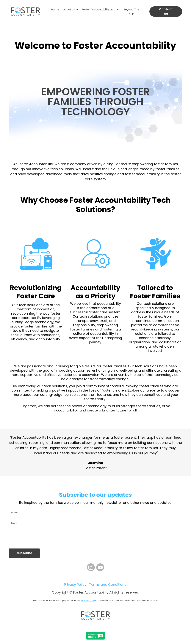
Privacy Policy (75, 585)
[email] (95, 523)
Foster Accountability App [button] (99, 9)
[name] (95, 513)
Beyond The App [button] (131, 11)
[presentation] (37, 538)
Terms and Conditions (107, 585)
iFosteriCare (88, 601)
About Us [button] (69, 9)
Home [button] (55, 9)
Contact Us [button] (166, 11)
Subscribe (24, 553)
